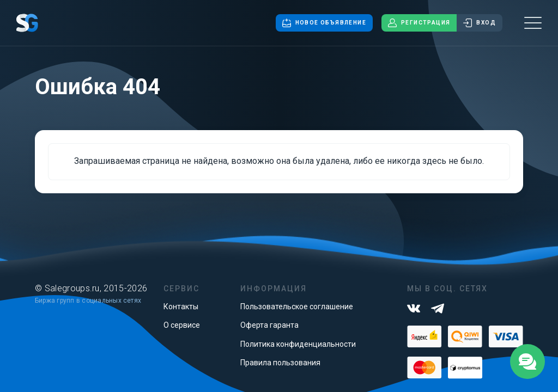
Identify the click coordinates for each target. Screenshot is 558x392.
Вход (480, 23)
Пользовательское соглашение (297, 307)
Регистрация (419, 23)
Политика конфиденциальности (298, 344)
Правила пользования (280, 363)
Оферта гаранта (269, 325)
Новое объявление (324, 23)
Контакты (181, 307)
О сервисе (182, 325)
